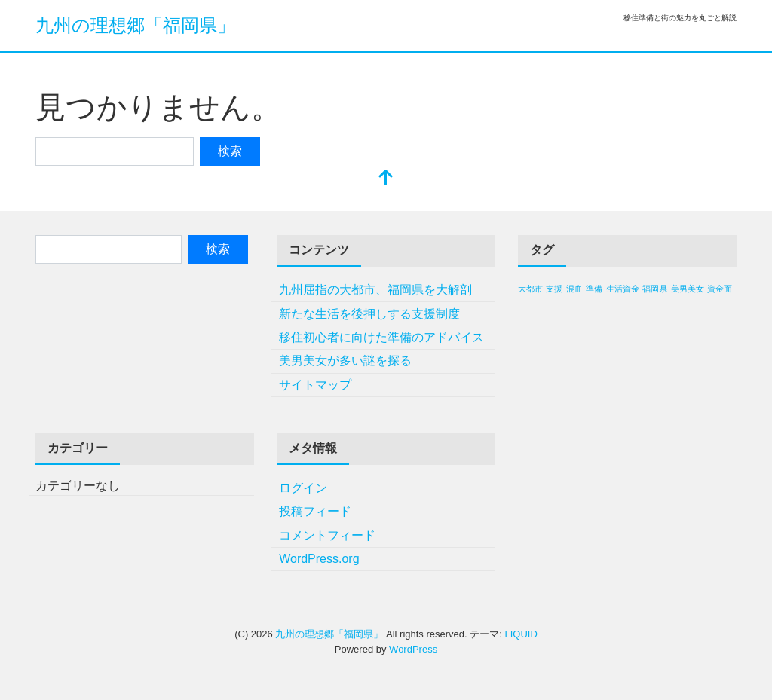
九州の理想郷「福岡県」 (135, 25)
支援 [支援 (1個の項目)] (554, 289)
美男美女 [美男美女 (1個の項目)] (688, 289)
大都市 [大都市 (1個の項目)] (530, 289)
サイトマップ (315, 385)
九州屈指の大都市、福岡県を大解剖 (375, 290)
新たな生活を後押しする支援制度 (369, 314)
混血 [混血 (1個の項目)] (574, 289)
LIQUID (521, 634)
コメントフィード (327, 535)
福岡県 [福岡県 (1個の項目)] (655, 289)
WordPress (413, 649)
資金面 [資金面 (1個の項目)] (720, 289)
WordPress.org (319, 559)
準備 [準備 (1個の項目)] (594, 289)
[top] (386, 179)
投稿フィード (315, 511)
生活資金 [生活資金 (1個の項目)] (623, 289)
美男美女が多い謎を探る (345, 361)
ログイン (303, 488)
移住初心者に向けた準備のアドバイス (381, 337)
